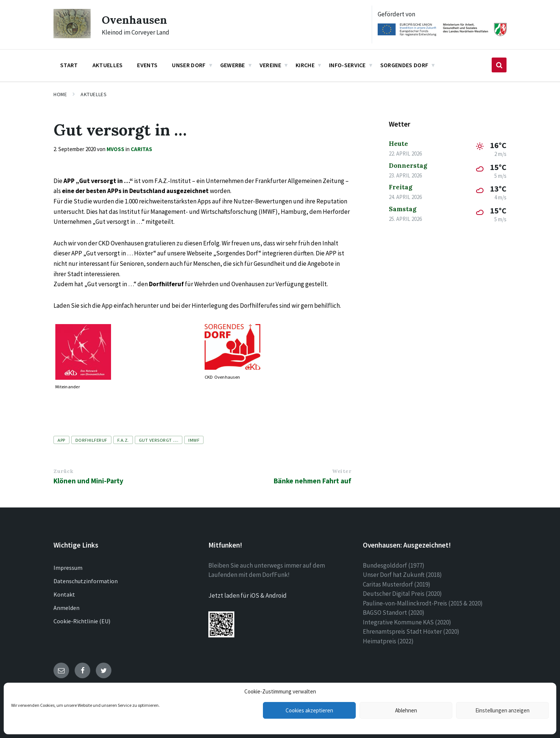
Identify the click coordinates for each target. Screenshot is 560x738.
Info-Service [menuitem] (347, 65)
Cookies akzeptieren (309, 710)
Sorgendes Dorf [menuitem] (404, 65)
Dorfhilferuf (91, 440)
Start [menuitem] (69, 65)
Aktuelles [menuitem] (108, 65)
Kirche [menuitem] (305, 65)
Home (60, 94)
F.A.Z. (123, 440)
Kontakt (64, 594)
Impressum (68, 568)
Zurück (63, 471)
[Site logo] (72, 36)
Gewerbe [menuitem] (233, 65)
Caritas (141, 149)
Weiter (342, 471)
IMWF (194, 440)
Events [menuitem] (147, 65)
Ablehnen (406, 710)
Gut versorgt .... (159, 440)
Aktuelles (94, 94)
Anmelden (66, 608)
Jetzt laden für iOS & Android (248, 595)
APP (61, 440)
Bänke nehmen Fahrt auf (312, 481)
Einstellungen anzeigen (502, 710)
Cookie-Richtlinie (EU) (82, 621)
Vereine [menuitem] (270, 65)
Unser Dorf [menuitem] (189, 65)
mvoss (115, 149)
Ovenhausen (135, 20)
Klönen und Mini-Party (88, 481)
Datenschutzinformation (86, 581)
